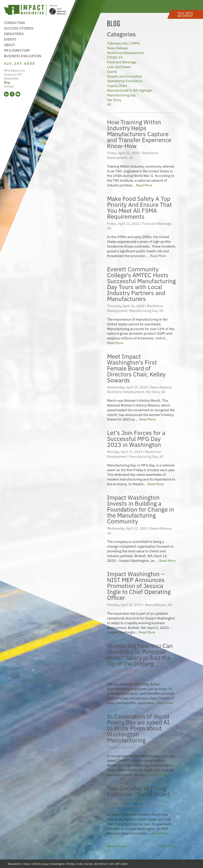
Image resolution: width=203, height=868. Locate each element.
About (10, 45)
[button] (185, 14)
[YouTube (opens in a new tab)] (18, 94)
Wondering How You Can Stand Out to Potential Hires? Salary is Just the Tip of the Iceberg (140, 654)
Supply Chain (117, 85)
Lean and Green (119, 67)
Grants (112, 71)
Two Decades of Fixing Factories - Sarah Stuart (139, 791)
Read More (144, 185)
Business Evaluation (23, 56)
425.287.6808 (20, 63)
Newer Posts (116, 846)
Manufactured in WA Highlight (130, 90)
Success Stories (19, 28)
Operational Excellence (125, 81)
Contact (9, 86)
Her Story (114, 100)
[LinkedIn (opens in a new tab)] (6, 94)
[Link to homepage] (35, 10)
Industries (14, 34)
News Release (118, 48)
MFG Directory (17, 50)
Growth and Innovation (125, 76)
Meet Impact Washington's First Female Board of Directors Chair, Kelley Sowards (136, 368)
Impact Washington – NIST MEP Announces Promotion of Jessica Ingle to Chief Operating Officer (139, 585)
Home (27, 864)
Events (10, 39)
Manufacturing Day (121, 95)
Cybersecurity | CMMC (124, 43)
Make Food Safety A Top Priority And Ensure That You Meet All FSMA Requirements (139, 207)
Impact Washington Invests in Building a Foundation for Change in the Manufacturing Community (141, 509)
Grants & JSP (13, 74)
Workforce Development (125, 53)
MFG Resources (14, 70)
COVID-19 (115, 57)
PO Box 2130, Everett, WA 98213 (87, 864)
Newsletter (11, 78)
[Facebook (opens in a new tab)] (12, 94)
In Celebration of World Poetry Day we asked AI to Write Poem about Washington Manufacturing (138, 728)
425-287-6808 (118, 864)
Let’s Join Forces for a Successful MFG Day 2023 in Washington (136, 438)
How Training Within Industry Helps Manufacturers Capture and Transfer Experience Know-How (139, 133)
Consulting (14, 22)
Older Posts (167, 846)
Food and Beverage (122, 62)
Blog (7, 82)
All (109, 104)
